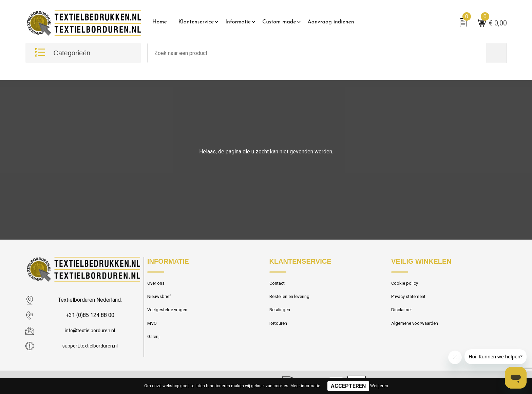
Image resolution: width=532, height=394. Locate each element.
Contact (278, 285)
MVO (153, 329)
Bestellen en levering (292, 300)
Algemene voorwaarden (418, 329)
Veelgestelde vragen (170, 314)
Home (160, 22)
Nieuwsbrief (160, 300)
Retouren (280, 329)
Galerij (154, 343)
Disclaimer (403, 314)
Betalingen (281, 314)
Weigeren (379, 386)
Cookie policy (406, 285)
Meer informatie (305, 386)
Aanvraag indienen (331, 22)
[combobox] (317, 54)
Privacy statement (411, 300)
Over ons (157, 285)
